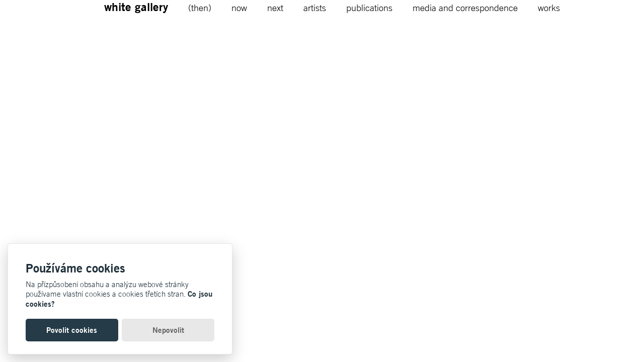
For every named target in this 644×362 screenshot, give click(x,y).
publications (369, 8)
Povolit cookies (72, 330)
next (275, 8)
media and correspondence (465, 8)
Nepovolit (168, 330)
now (239, 8)
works (549, 8)
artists (315, 8)
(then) (200, 8)
